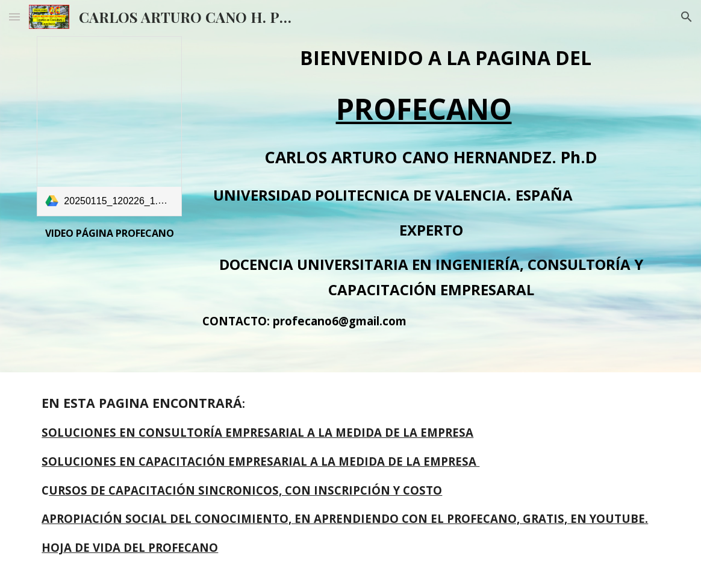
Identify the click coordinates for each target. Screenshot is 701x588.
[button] (14, 17)
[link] (109, 126)
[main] (109, 233)
